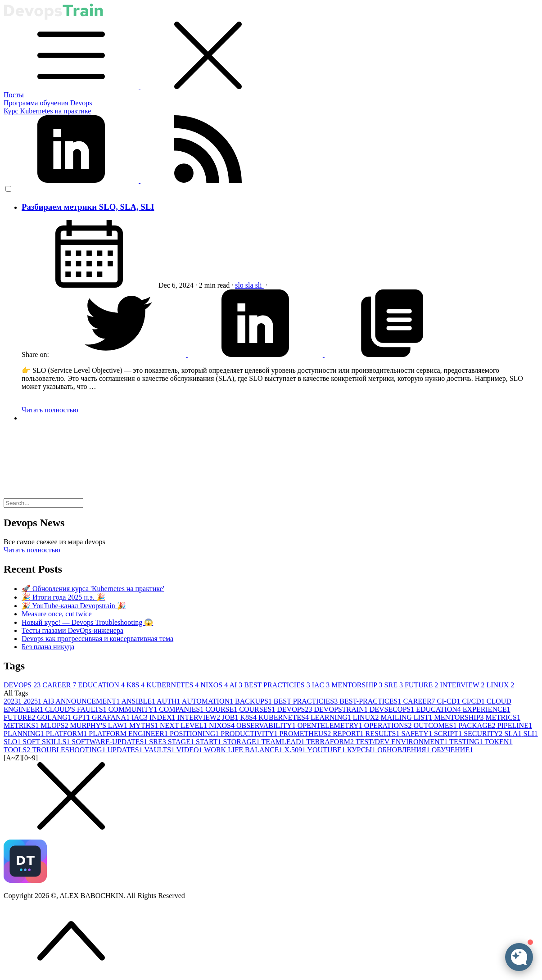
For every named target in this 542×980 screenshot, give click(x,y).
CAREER (60, 685)
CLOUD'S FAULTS (77, 709)
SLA (514, 734)
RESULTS (384, 734)
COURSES (258, 709)
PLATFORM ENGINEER (129, 734)
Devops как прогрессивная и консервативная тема (97, 639)
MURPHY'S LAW (100, 725)
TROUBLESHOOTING (70, 750)
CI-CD (450, 701)
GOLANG (55, 717)
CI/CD (474, 701)
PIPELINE (515, 725)
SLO (13, 742)
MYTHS (145, 725)
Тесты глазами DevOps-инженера (72, 630)
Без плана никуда (48, 647)
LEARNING (332, 717)
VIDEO (190, 750)
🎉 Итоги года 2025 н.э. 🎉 (63, 597)
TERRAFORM (331, 742)
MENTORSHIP (358, 685)
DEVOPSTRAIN (342, 709)
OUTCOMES (436, 725)
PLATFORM (68, 734)
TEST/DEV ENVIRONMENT (402, 742)
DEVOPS (23, 685)
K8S (136, 685)
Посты (14, 95)
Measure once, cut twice (56, 614)
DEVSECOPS (393, 709)
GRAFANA (112, 717)
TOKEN (498, 742)
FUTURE (422, 685)
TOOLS (18, 750)
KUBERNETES (173, 685)
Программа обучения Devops (48, 103)
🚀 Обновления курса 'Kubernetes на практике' (93, 589)
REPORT (349, 734)
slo (240, 285)
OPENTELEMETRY (331, 725)
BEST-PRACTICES (371, 701)
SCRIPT (449, 734)
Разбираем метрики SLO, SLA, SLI (88, 207)
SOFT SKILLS (47, 742)
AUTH (169, 701)
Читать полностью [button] (32, 550)
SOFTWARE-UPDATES (110, 742)
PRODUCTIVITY (250, 734)
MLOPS (55, 725)
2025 (33, 701)
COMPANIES (182, 709)
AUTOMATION (208, 701)
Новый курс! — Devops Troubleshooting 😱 (87, 622)
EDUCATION (102, 685)
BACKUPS (254, 701)
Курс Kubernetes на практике (47, 111)
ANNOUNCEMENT (88, 701)
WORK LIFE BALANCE (244, 750)
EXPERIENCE (487, 709)
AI (237, 685)
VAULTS (160, 750)
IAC (322, 685)
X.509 (296, 750)
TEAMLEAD (284, 742)
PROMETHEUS (306, 734)
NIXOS (215, 685)
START (209, 742)
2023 (14, 701)
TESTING (467, 742)
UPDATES (126, 750)
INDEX (163, 717)
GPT (82, 717)
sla (250, 285)
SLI (531, 734)
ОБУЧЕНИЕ (453, 750)
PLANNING (25, 734)
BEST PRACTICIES (278, 685)
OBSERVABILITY (267, 725)
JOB (231, 717)
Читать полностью (50, 410)
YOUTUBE (327, 750)
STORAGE (242, 742)
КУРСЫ (362, 750)
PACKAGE (478, 725)
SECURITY (484, 734)
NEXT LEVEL (184, 725)
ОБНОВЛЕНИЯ (404, 750)
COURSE (222, 709)
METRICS (503, 717)
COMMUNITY (134, 709)
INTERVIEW (463, 685)
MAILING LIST (408, 717)
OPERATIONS (389, 725)
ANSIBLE (139, 701)
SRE (395, 685)
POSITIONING (195, 734)
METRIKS (22, 725)
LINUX (500, 685)
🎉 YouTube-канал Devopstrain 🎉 (74, 606)
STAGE (182, 742)
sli (260, 285)
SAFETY (417, 734)
